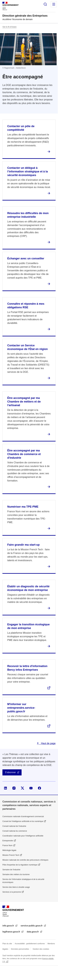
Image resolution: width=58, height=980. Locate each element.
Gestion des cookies (41, 949)
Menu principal (54, 4)
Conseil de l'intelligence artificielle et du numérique (23, 821)
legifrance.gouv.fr (12, 932)
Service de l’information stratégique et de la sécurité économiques (23, 881)
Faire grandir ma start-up (23, 545)
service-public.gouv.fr (32, 926)
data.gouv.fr (33, 932)
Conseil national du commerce (15, 831)
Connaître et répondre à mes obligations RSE (26, 306)
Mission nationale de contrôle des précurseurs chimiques (25, 860)
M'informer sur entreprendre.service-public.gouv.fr (21, 708)
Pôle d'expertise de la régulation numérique (20, 865)
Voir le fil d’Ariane (9, 27)
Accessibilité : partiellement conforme (30, 944)
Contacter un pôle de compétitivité (21, 128)
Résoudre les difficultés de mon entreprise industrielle (28, 215)
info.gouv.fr (9, 926)
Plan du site (7, 944)
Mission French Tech (11, 855)
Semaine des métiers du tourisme (16, 874)
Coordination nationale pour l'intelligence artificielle (23, 836)
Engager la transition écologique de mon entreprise (28, 626)
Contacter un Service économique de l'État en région (27, 347)
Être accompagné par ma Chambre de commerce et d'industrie (24, 454)
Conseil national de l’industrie (14, 826)
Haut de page (48, 743)
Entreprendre (8, 841)
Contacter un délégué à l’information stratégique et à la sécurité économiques (28, 172)
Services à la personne (12, 892)
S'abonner (10, 772)
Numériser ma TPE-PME (23, 507)
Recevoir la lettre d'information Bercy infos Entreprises (27, 668)
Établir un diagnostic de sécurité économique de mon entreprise (28, 588)
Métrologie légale (9, 850)
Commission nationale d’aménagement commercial (23, 816)
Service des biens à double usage (16, 887)
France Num (7, 845)
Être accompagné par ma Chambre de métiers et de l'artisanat (24, 402)
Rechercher (45, 4)
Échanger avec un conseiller (26, 258)
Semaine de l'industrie (11, 870)
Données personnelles (20, 949)
